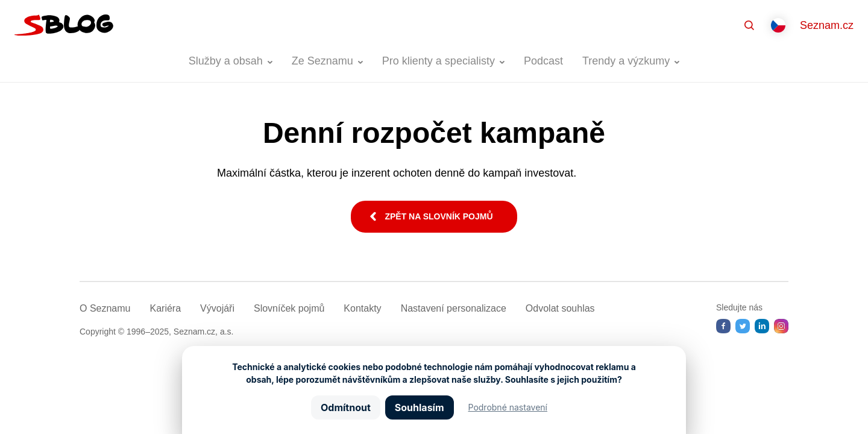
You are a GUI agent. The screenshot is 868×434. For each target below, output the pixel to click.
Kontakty (362, 308)
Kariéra (165, 308)
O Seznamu (105, 308)
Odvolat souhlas (560, 308)
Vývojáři (217, 308)
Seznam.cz (827, 25)
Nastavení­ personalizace (454, 308)
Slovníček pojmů (289, 308)
